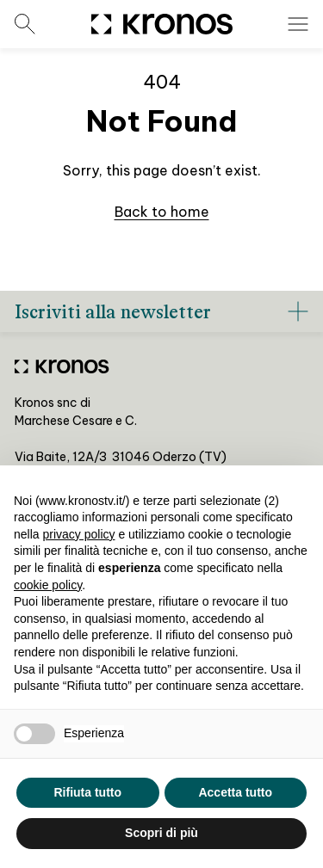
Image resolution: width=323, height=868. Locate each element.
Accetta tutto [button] (235, 792)
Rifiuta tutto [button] (87, 792)
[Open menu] (298, 24)
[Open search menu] (25, 24)
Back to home (162, 212)
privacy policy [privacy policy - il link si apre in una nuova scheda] (78, 534)
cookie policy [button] (48, 585)
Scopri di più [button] (161, 833)
